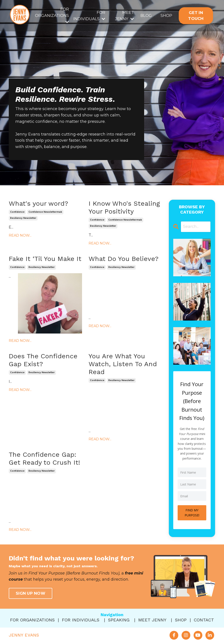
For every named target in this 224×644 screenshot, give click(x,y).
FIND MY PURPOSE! (192, 513)
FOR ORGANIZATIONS (52, 15)
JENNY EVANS (24, 635)
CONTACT (204, 620)
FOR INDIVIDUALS (89, 16)
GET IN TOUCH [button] (196, 16)
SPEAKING (119, 620)
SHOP (166, 16)
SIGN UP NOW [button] (31, 593)
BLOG (146, 16)
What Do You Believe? (124, 259)
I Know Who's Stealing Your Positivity (124, 207)
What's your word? (38, 203)
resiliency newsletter (23, 218)
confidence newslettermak (45, 212)
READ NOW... (20, 235)
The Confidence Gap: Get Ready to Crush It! (44, 458)
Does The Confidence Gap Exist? (43, 360)
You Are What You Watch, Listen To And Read (123, 364)
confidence (17, 212)
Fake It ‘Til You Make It (45, 259)
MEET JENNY (124, 16)
